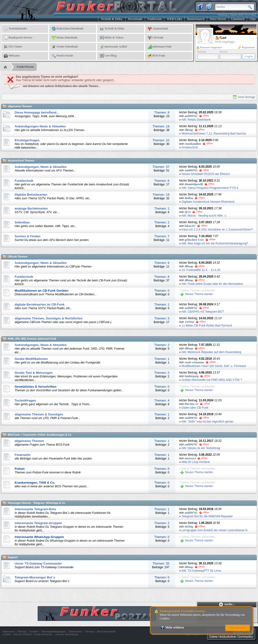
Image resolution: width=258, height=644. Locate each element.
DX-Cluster (13, 47)
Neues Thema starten (197, 294)
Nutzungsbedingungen (53, 631)
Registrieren (247, 47)
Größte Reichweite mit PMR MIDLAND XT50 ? (212, 380)
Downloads (135, 19)
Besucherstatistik (106, 631)
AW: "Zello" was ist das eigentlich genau (207, 422)
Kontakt (34, 631)
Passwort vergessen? (209, 47)
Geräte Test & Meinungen (34, 373)
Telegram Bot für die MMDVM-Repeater (207, 516)
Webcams (12, 56)
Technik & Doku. (112, 19)
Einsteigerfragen (27, 140)
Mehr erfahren (172, 627)
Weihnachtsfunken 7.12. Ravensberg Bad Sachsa (214, 134)
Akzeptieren (238, 628)
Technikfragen (25, 400)
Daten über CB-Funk (195, 408)
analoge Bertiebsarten (31, 208)
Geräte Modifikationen (31, 359)
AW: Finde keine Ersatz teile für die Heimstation (212, 284)
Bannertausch (196, 19)
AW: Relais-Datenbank (196, 120)
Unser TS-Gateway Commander (38, 563)
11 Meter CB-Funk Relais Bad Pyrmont (207, 326)
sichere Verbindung (67, 634)
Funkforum (155, 19)
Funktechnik (24, 181)
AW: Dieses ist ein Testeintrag (201, 448)
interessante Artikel (113, 47)
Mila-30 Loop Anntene (196, 462)
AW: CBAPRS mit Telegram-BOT (203, 312)
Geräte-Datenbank (65, 47)
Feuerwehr (23, 455)
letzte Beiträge (244, 97)
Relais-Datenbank (65, 38)
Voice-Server (218, 19)
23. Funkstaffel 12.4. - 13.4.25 (201, 270)
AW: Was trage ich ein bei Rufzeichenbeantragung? (215, 243)
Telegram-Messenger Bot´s (35, 577)
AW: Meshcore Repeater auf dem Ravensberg (211, 352)
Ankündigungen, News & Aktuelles (41, 167)
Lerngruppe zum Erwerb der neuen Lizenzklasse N (214, 530)
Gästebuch (238, 19)
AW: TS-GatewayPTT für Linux (201, 571)
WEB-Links (174, 19)
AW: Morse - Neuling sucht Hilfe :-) (204, 216)
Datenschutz (75, 631)
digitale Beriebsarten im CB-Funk (40, 304)
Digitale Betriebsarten (31, 195)
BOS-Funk (156, 56)
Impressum (8, 631)
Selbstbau (22, 222)
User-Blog (108, 56)
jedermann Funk (160, 47)
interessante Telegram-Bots (35, 509)
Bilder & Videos (112, 38)
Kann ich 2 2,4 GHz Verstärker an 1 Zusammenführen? (217, 230)
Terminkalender (15, 29)
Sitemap (90, 631)
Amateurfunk (158, 29)
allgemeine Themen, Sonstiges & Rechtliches (49, 318)
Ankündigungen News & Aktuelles (40, 126)
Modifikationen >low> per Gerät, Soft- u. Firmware (214, 366)
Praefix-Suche (62, 56)
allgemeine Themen (29, 441)
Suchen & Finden (28, 236)
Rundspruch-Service (18, 38)
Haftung (22, 631)
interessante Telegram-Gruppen (38, 523)
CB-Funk (156, 38)
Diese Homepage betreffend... (37, 112)
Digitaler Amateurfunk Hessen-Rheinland (208, 202)
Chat (253, 19)
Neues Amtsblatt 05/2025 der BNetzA (206, 174)
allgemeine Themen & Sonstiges (39, 414)
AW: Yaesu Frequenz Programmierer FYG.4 (210, 188)
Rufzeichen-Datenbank (68, 29)
